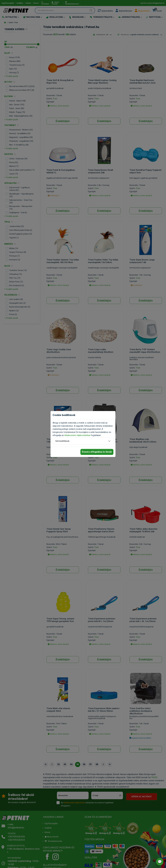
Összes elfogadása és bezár (97, 452)
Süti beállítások (62, 441)
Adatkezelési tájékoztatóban (77, 435)
